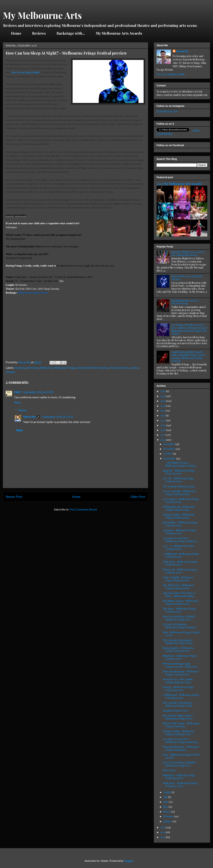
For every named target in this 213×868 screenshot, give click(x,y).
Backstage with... (71, 33)
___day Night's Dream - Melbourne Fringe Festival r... (180, 464)
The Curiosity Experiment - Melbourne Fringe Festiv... (178, 642)
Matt (17, 392)
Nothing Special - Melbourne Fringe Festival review (179, 508)
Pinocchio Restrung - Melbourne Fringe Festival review (181, 673)
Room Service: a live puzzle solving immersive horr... (178, 681)
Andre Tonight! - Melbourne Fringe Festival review (178, 579)
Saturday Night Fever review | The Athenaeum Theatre (188, 254)
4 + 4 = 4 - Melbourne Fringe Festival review (178, 547)
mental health (84, 368)
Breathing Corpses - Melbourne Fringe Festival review (181, 602)
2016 (163, 440)
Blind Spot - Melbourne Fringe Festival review (180, 657)
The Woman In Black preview (179, 486)
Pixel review (169, 770)
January (168, 821)
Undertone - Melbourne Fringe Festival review (180, 563)
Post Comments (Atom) (83, 509)
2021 (163, 415)
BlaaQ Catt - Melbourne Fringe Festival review (180, 571)
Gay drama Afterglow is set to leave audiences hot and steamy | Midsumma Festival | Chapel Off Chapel (189, 329)
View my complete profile (171, 74)
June (166, 802)
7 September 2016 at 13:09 (37, 392)
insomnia (20, 368)
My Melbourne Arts (42, 15)
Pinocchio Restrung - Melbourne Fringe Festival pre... (181, 748)
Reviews (39, 33)
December (169, 444)
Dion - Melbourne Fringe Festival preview (181, 756)
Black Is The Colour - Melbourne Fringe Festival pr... (181, 725)
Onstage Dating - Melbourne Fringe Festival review (179, 516)
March (167, 812)
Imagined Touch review (176, 711)
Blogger (129, 861)
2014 (163, 832)
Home (16, 33)
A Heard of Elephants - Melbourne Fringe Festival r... (180, 626)
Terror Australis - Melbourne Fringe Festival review (179, 493)
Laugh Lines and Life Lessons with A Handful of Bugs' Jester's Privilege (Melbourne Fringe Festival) (189, 356)
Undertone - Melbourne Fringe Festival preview (180, 785)
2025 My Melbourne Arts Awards (179, 184)
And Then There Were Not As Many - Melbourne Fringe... (179, 595)
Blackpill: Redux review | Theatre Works (185, 302)
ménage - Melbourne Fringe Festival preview (178, 689)
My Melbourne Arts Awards (119, 33)
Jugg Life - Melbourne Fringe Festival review (179, 472)
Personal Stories (119, 368)
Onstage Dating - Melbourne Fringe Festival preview (179, 733)
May (166, 807)
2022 (163, 411)
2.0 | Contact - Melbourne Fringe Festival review (181, 500)
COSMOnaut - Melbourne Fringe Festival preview (181, 696)
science (135, 368)
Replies (23, 410)
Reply (18, 402)
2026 (163, 391)
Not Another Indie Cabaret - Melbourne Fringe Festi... (178, 717)
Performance (101, 368)
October (168, 454)
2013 (163, 837)
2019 (163, 425)
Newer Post (14, 497)
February (169, 816)
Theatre (10, 372)
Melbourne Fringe (64, 368)
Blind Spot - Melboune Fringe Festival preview (179, 777)
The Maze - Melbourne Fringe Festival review (179, 610)
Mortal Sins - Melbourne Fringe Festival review (180, 524)
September (170, 458)
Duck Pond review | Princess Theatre (187, 278)
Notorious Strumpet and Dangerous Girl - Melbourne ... (181, 665)
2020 (163, 420)
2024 (163, 401)
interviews (32, 368)
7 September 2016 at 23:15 (57, 417)
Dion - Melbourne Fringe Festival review (181, 634)
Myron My (29, 417)
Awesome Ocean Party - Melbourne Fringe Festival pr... (181, 741)
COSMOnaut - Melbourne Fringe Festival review (181, 555)
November (170, 449)
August (167, 792)
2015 (163, 827)
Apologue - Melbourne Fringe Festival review (179, 532)
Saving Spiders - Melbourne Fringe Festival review (178, 649)
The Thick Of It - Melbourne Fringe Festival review (178, 587)
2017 (163, 435)
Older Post (138, 497)
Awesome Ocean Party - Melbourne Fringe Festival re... (181, 540)
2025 (163, 396)
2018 (163, 430)
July (166, 797)
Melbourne (46, 368)
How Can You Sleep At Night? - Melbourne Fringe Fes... (180, 618)
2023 (163, 406)
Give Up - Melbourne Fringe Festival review (178, 480)
